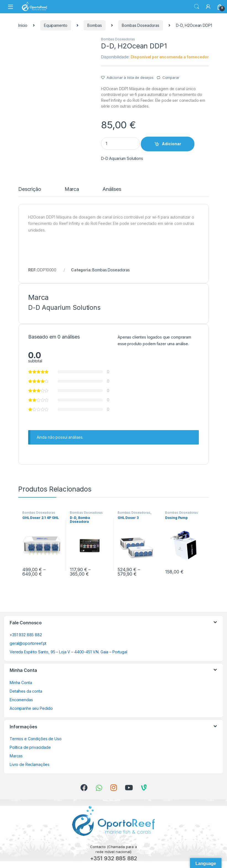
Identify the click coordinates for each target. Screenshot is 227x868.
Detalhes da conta (26, 691)
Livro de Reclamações (30, 764)
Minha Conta (21, 683)
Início (23, 25)
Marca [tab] (72, 189)
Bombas (94, 25)
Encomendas (21, 700)
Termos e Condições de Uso (36, 739)
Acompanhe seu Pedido (31, 708)
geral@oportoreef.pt (28, 643)
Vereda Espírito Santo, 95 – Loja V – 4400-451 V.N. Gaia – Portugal (68, 652)
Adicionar (171, 144)
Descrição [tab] (30, 189)
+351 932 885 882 (26, 635)
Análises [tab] (112, 189)
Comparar (171, 77)
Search (197, 7)
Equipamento (56, 25)
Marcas (16, 756)
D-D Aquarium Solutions (122, 158)
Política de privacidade (30, 747)
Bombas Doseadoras (141, 25)
